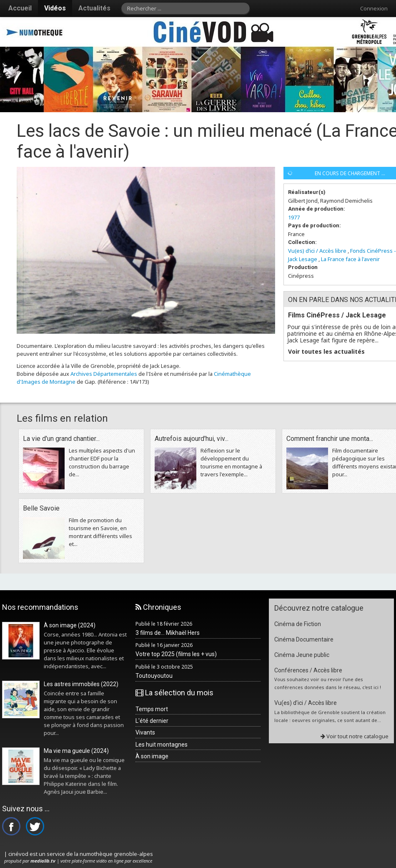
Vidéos (55, 8)
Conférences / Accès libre (308, 670)
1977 (294, 217)
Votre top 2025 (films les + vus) (176, 654)
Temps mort (152, 709)
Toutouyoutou (154, 676)
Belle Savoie (41, 508)
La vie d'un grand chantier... (61, 439)
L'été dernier (152, 721)
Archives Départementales (104, 374)
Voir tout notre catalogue (355, 736)
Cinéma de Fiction (298, 624)
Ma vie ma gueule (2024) (76, 751)
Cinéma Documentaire (304, 639)
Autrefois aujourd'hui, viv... (192, 439)
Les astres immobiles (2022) (81, 684)
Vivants (145, 732)
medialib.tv (43, 861)
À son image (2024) (70, 625)
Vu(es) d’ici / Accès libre (317, 251)
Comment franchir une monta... (330, 439)
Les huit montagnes (162, 745)
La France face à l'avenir (350, 259)
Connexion (374, 8)
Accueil (20, 8)
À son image (152, 756)
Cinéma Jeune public (302, 655)
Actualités (94, 8)
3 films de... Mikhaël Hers (168, 633)
